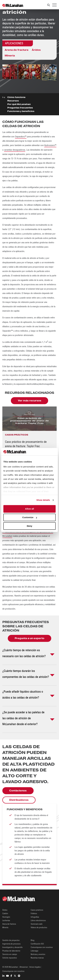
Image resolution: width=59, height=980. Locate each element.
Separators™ (21, 137)
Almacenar (24, 967)
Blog (33, 940)
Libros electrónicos (38, 920)
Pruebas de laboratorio (11, 951)
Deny (30, 526)
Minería (10, 56)
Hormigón (6, 917)
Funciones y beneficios (21, 111)
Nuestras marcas (37, 958)
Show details (43, 500)
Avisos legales (35, 967)
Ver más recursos (30, 401)
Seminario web (37, 924)
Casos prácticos (37, 910)
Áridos (36, 50)
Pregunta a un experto (29, 638)
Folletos (34, 913)
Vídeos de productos (39, 927)
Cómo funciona (16, 97)
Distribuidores (19, 800)
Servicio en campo (10, 954)
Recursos (13, 101)
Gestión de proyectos (11, 940)
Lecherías (6, 920)
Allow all (30, 509)
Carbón (5, 913)
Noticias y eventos (38, 954)
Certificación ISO (37, 944)
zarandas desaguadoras (15, 150)
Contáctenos (18, 791)
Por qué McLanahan (19, 104)
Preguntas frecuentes (20, 108)
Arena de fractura (17, 50)
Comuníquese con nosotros (42, 947)
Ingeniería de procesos (11, 944)
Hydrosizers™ (50, 145)
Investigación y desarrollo (12, 947)
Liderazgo (34, 951)
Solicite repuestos (10, 958)
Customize (30, 517)
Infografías (35, 917)
